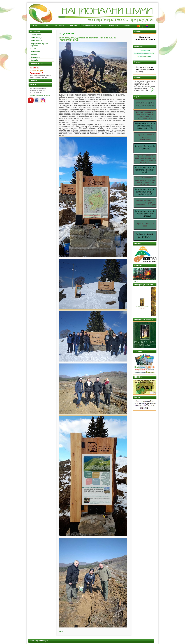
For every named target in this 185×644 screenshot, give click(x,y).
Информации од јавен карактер (39, 45)
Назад (61, 631)
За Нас (46, 26)
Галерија (34, 60)
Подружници (112, 26)
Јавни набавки (36, 41)
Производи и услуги (92, 26)
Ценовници (35, 57)
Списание (138, 351)
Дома (35, 26)
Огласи (33, 48)
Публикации (35, 51)
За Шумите (60, 26)
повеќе (136, 282)
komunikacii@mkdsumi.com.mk (40, 95)
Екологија (138, 266)
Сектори (74, 26)
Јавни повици (36, 38)
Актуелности (36, 35)
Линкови (34, 54)
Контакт (127, 26)
